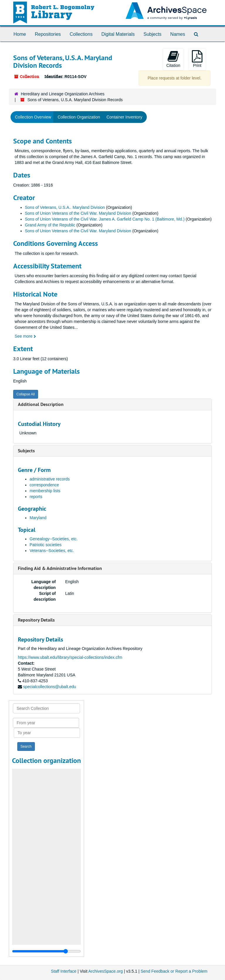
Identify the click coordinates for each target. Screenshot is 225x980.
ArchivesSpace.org (105, 971)
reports (36, 497)
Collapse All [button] (26, 394)
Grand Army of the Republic (50, 225)
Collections (81, 34)
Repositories (48, 34)
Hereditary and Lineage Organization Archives (63, 94)
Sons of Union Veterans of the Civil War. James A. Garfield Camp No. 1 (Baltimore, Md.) (105, 219)
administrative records (50, 479)
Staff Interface (64, 971)
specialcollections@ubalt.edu (50, 687)
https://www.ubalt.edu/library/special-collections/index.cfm (70, 657)
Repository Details (36, 620)
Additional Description (41, 404)
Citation (173, 59)
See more (25, 336)
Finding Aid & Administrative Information (60, 568)
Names (178, 34)
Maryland (38, 518)
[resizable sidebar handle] (46, 951)
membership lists (45, 491)
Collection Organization (79, 117)
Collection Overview (33, 117)
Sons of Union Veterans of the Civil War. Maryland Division (78, 213)
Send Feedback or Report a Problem (174, 971)
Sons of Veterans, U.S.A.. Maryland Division (65, 207)
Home (20, 34)
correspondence (44, 485)
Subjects (152, 34)
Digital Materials (118, 34)
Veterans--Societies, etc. (52, 551)
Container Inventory (124, 117)
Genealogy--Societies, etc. (54, 539)
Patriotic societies (46, 545)
